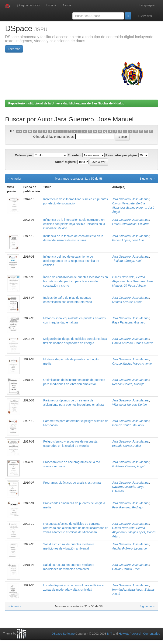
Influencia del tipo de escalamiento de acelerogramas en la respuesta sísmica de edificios (71, 261)
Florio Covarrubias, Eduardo (131, 224)
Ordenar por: (24, 155)
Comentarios (152, 634)
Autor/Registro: (66, 162)
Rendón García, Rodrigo (128, 384)
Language (147, 5)
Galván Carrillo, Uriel (126, 569)
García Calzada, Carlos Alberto (133, 343)
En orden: (75, 155)
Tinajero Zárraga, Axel (127, 261)
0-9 (19, 131)
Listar (51, 5)
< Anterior (15, 179)
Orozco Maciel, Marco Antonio (132, 364)
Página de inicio (28, 5)
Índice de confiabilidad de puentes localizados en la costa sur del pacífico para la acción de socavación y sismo (76, 281)
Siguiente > (147, 179)
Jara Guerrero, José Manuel (131, 199)
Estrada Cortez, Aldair (126, 446)
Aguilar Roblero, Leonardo (129, 548)
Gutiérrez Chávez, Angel (128, 466)
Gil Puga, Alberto (135, 286)
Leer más (14, 49)
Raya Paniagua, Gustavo (129, 322)
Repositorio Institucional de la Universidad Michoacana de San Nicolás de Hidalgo (66, 103)
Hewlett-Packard (130, 634)
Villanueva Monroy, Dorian (129, 405)
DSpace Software (63, 634)
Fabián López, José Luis (128, 240)
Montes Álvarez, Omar (127, 302)
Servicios (146, 16)
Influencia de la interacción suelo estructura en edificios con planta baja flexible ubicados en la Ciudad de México (74, 224)
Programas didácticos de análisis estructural (72, 483)
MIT (110, 634)
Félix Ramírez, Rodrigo (127, 507)
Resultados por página (122, 155)
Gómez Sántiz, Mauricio (128, 425)
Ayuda (67, 5)
